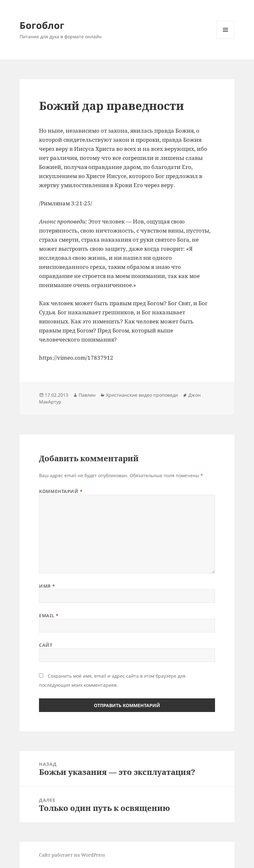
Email (49, 615)
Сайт (46, 645)
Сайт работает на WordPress (72, 855)
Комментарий (61, 491)
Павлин (87, 395)
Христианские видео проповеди (142, 395)
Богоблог (42, 25)
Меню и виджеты (226, 39)
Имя (47, 586)
